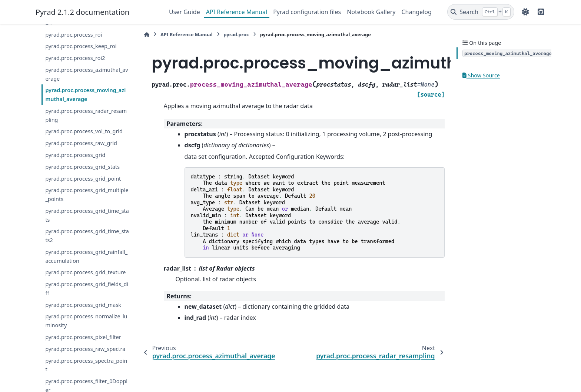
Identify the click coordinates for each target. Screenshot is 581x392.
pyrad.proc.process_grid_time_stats (87, 215)
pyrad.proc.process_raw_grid (81, 143)
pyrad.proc (236, 34)
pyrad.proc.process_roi (74, 35)
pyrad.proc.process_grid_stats (82, 167)
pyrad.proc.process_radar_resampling (86, 115)
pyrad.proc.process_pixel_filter (83, 337)
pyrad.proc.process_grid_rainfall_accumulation (86, 256)
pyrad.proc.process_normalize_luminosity (86, 321)
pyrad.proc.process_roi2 (75, 58)
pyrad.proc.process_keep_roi (81, 46)
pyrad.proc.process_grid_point (83, 179)
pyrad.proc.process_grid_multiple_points (87, 195)
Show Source (481, 75)
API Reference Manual (237, 12)
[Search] (481, 12)
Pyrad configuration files (307, 12)
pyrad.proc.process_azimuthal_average (87, 74)
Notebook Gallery (371, 12)
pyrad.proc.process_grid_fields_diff (87, 289)
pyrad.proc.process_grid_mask (83, 305)
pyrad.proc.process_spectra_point (86, 365)
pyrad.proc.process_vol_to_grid (84, 131)
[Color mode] (525, 12)
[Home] (147, 35)
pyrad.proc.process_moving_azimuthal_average (85, 95)
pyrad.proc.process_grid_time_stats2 (87, 236)
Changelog (416, 12)
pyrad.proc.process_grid (75, 155)
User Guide (185, 12)
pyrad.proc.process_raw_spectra (85, 349)
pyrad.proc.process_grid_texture (85, 272)
